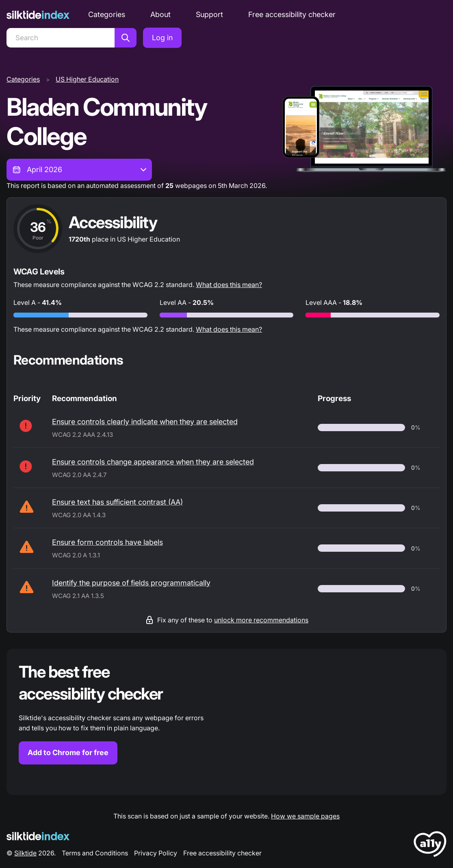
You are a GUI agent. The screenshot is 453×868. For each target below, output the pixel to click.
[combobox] (79, 170)
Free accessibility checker (292, 14)
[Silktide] (38, 15)
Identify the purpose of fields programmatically (131, 583)
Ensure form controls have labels (107, 542)
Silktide (25, 853)
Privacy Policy (156, 853)
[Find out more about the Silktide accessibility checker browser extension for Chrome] (226, 722)
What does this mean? (229, 285)
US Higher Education (87, 79)
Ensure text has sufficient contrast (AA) (117, 502)
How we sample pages (305, 816)
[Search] (61, 38)
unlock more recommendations (261, 620)
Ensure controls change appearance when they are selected (153, 462)
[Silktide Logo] (38, 836)
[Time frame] (79, 170)
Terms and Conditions (95, 853)
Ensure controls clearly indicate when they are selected (145, 422)
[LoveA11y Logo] (430, 845)
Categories (107, 14)
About (160, 14)
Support (209, 14)
